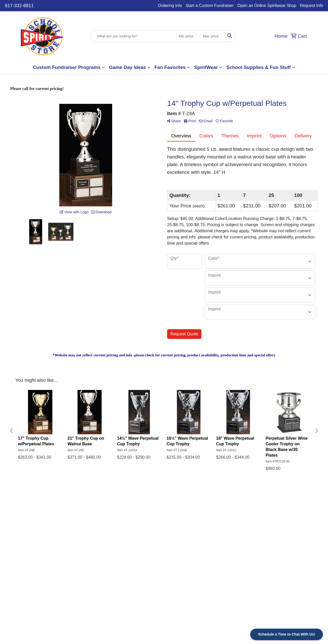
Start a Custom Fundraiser (210, 6)
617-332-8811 (19, 6)
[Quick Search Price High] (212, 36)
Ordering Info (170, 6)
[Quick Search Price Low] (188, 36)
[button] (69, 67)
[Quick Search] (133, 36)
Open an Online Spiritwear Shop (267, 6)
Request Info (311, 6)
